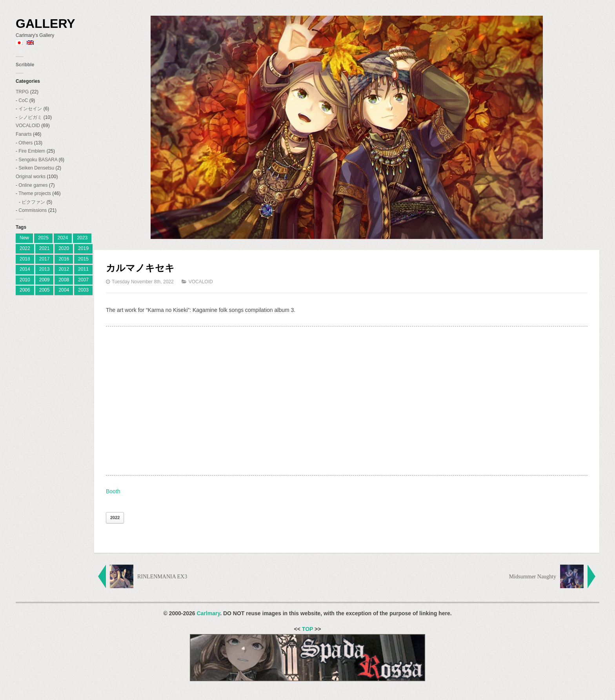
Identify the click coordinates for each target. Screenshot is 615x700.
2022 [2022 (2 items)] (25, 248)
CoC (23, 100)
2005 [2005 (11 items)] (45, 290)
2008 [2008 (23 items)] (64, 280)
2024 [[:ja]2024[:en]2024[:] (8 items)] (63, 238)
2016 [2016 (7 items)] (64, 259)
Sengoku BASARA (38, 160)
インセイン (30, 109)
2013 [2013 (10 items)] (45, 269)
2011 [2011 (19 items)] (83, 269)
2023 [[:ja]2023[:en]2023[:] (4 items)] (82, 238)
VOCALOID (28, 126)
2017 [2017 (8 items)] (45, 259)
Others (25, 143)
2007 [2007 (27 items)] (83, 280)
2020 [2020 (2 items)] (64, 248)
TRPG (22, 92)
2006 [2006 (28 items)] (25, 290)
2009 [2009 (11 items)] (45, 280)
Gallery (45, 24)
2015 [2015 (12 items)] (83, 259)
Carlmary (208, 613)
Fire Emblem (32, 151)
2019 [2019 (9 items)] (83, 248)
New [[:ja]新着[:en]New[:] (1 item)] (24, 238)
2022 (115, 518)
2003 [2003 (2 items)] (83, 290)
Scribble (25, 65)
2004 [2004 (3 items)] (64, 290)
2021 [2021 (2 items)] (45, 248)
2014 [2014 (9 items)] (25, 269)
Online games (33, 185)
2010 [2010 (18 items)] (25, 280)
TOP (307, 629)
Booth (113, 491)
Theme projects (35, 193)
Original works (31, 177)
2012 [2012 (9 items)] (64, 269)
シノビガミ (30, 117)
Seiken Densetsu (36, 168)
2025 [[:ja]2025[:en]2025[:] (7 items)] (43, 238)
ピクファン (33, 202)
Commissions (33, 210)
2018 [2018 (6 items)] (25, 259)
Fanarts (24, 134)
